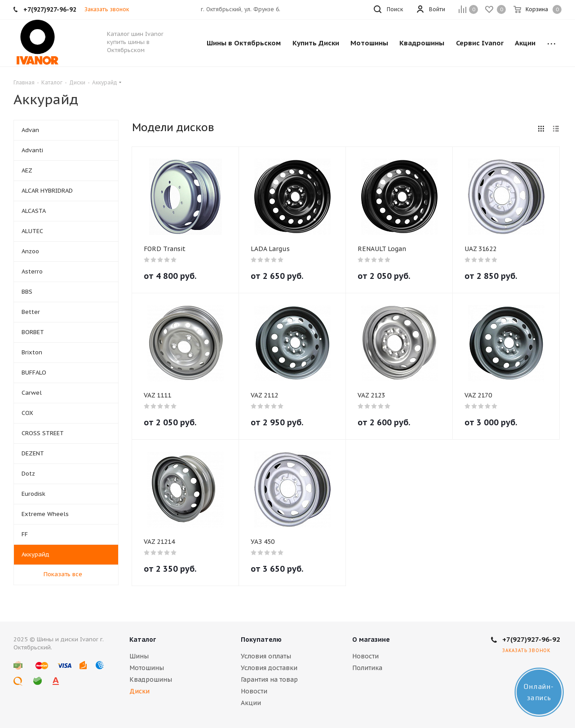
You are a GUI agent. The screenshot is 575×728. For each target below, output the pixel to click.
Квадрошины (151, 679)
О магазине (371, 640)
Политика (367, 668)
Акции (251, 703)
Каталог (143, 640)
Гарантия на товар (269, 679)
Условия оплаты (266, 656)
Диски (139, 691)
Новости (254, 691)
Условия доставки (269, 668)
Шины (139, 656)
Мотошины (147, 668)
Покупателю (261, 640)
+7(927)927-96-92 (531, 639)
